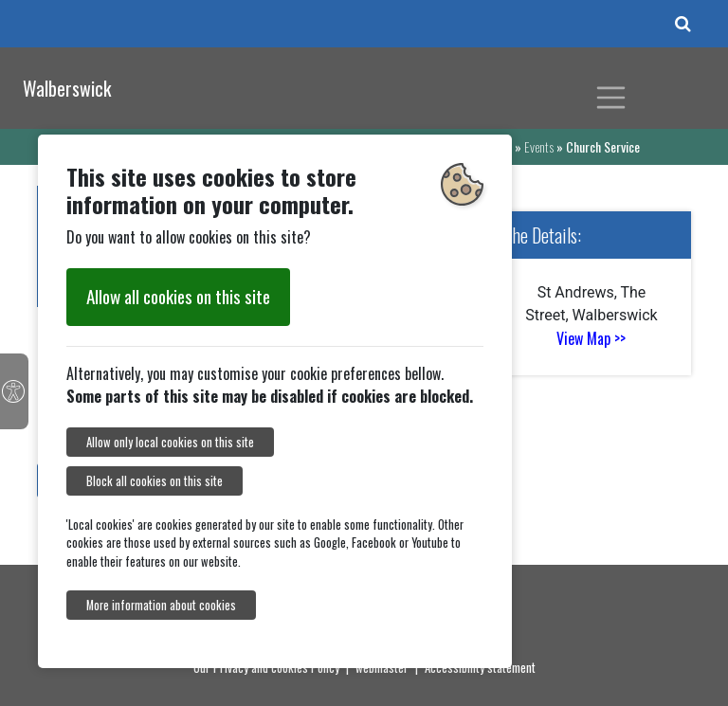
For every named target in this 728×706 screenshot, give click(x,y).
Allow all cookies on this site (178, 296)
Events (539, 146)
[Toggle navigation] (611, 98)
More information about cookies (161, 605)
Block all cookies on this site (155, 481)
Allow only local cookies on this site (170, 442)
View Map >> (591, 338)
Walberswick (67, 88)
